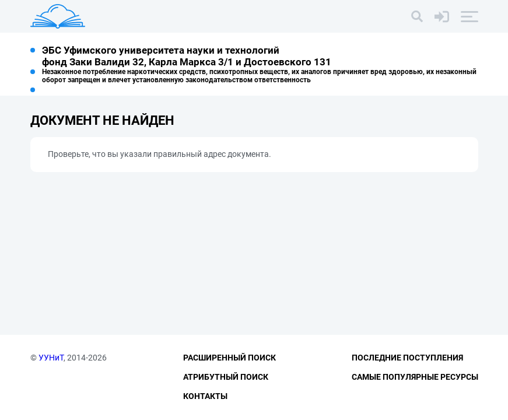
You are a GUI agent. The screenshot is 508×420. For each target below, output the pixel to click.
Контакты (205, 396)
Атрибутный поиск (226, 377)
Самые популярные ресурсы (415, 377)
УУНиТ (51, 358)
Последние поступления (407, 358)
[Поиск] (417, 16)
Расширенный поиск (230, 358)
